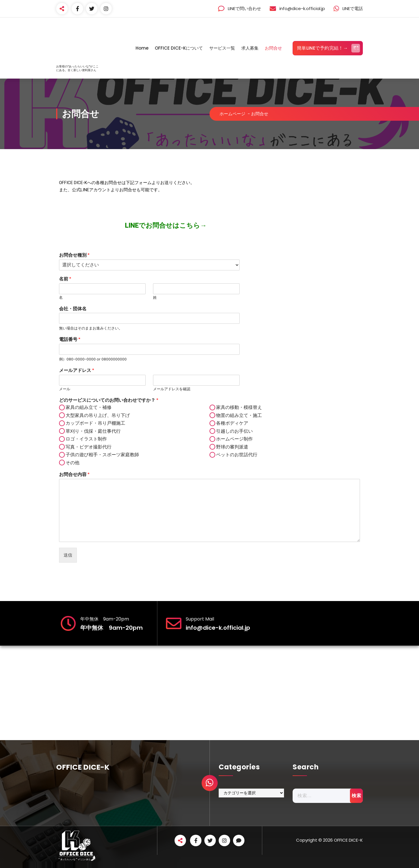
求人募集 (250, 48)
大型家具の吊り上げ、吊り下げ (98, 415)
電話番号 (70, 340)
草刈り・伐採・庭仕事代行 (93, 431)
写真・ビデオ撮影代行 (89, 447)
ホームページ (232, 114)
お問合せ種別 (74, 255)
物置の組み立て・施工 (239, 415)
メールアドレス (77, 371)
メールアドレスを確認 (172, 389)
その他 (73, 463)
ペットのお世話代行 (237, 455)
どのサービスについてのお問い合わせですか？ (109, 400)
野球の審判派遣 (232, 447)
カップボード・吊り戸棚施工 (95, 423)
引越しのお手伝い (234, 431)
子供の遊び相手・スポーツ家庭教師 (102, 455)
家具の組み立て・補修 (89, 407)
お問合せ (273, 48)
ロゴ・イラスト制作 (86, 439)
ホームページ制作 (234, 439)
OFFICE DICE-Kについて (179, 48)
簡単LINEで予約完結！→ (328, 48)
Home (142, 48)
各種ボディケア (232, 423)
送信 (68, 555)
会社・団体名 (73, 309)
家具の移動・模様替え (239, 407)
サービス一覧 (222, 48)
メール (65, 389)
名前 (65, 279)
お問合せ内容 (74, 475)
